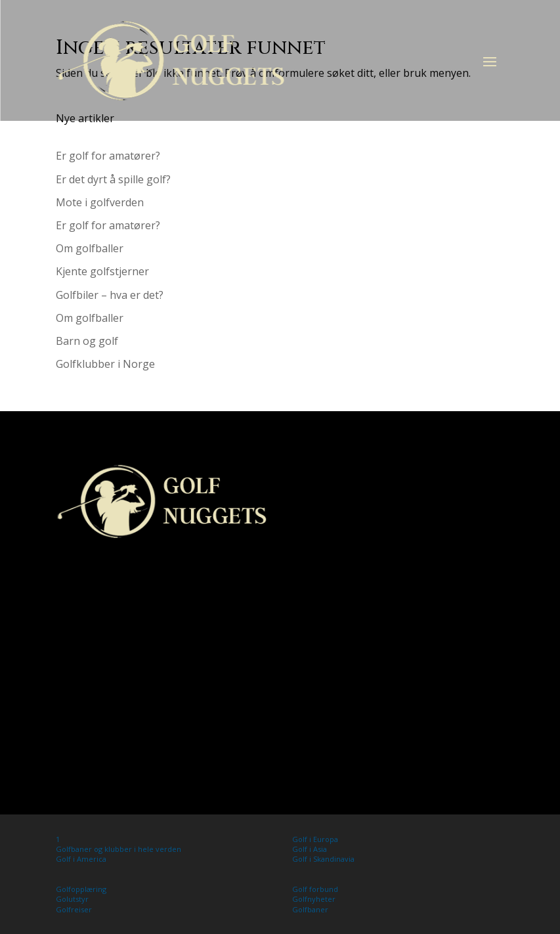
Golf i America (81, 859)
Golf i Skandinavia (323, 859)
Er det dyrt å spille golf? (113, 179)
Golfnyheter (314, 899)
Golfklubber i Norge (105, 364)
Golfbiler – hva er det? (110, 295)
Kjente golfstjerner (102, 271)
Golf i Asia (310, 849)
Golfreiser (74, 909)
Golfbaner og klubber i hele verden (118, 849)
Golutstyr (72, 899)
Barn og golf (87, 341)
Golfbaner (310, 909)
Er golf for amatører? (108, 156)
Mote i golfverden (100, 202)
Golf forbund (315, 889)
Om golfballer (90, 248)
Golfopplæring (81, 889)
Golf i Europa (315, 839)
